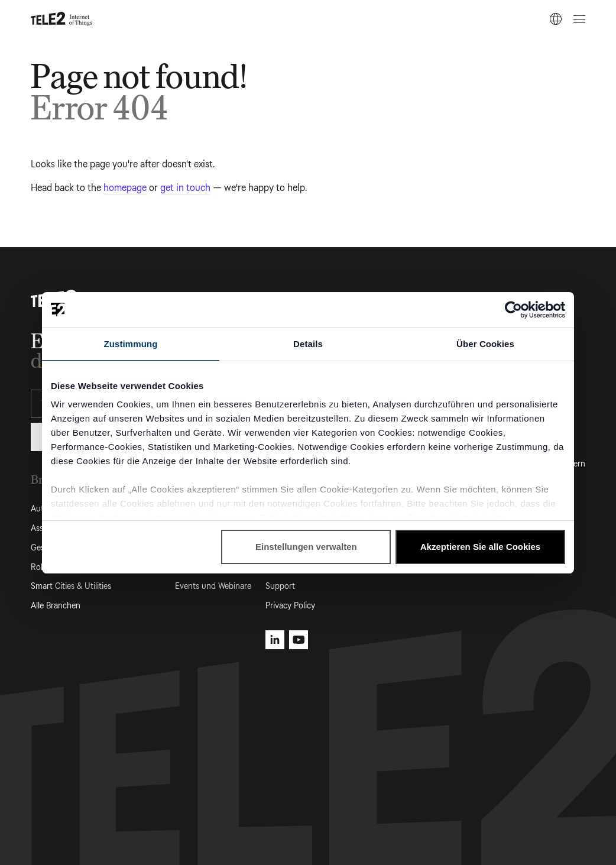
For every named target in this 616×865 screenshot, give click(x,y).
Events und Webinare (213, 586)
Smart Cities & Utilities (71, 586)
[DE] (556, 19)
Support (280, 586)
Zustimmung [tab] (131, 344)
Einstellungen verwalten (306, 547)
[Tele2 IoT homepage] (62, 19)
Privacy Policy (290, 606)
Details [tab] (308, 344)
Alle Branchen (56, 606)
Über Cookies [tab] (485, 344)
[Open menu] (578, 19)
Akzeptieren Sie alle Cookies (480, 547)
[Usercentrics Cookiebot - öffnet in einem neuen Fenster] (513, 310)
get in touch (185, 188)
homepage (125, 188)
